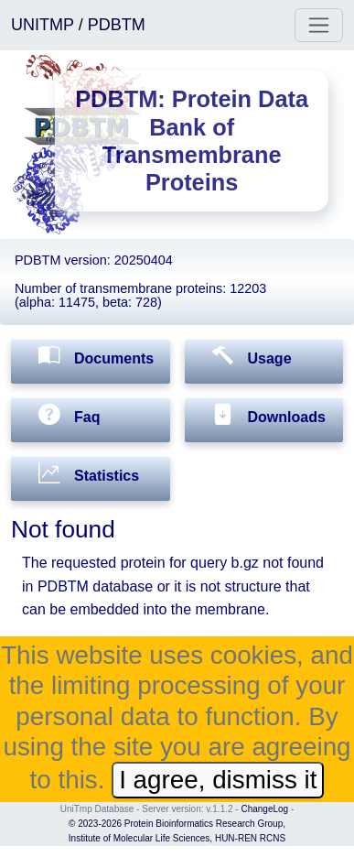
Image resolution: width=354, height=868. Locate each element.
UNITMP (45, 25)
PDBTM (117, 25)
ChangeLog (264, 809)
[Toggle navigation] (319, 25)
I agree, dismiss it (218, 780)
